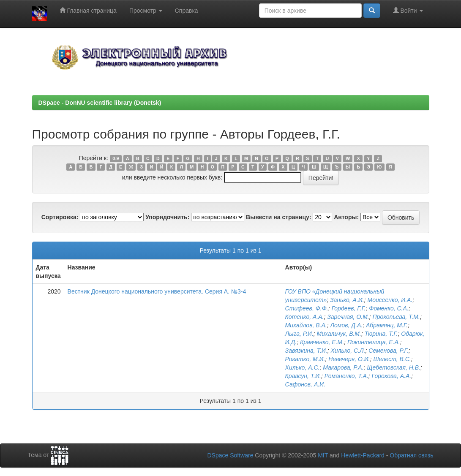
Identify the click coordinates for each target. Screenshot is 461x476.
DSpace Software (230, 455)
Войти (408, 10)
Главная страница (88, 10)
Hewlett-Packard (363, 455)
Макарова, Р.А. (343, 367)
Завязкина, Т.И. (306, 351)
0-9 (116, 158)
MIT (323, 455)
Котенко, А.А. (305, 317)
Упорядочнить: (167, 217)
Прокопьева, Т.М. (396, 317)
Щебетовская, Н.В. (394, 367)
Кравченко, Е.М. (322, 342)
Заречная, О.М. (348, 317)
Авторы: (346, 217)
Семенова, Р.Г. (388, 351)
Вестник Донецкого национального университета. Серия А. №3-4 (157, 291)
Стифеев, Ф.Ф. (307, 308)
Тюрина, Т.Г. (381, 334)
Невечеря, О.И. (349, 359)
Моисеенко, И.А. (390, 300)
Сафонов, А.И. (305, 384)
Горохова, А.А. (392, 376)
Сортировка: (60, 217)
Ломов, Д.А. (346, 325)
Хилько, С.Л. (348, 351)
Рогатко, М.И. (305, 359)
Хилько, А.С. (303, 367)
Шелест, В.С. (392, 359)
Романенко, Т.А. (346, 376)
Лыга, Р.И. (299, 334)
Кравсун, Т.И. (303, 376)
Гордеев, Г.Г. (349, 308)
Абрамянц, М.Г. (387, 325)
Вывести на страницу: (278, 217)
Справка (187, 11)
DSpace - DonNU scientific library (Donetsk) (100, 103)
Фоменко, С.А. (389, 308)
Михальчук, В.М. (339, 334)
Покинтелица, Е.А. (374, 342)
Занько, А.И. (347, 300)
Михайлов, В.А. (306, 325)
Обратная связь (411, 455)
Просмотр (146, 11)
